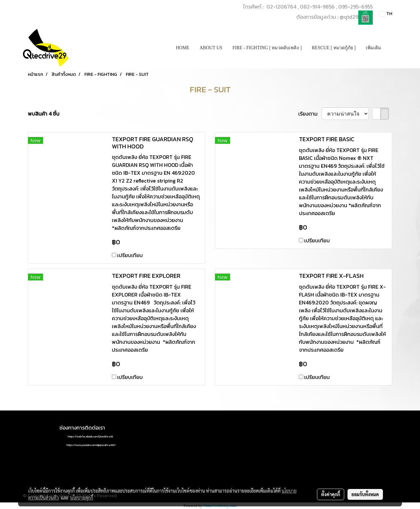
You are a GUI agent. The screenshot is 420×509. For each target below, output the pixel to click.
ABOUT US (211, 48)
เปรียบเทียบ (130, 255)
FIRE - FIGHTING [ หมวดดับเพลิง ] (267, 48)
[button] (392, 48)
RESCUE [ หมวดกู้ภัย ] (334, 48)
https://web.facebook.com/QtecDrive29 (90, 436)
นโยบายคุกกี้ (82, 498)
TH (386, 14)
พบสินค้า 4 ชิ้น (44, 114)
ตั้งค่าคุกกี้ (331, 494)
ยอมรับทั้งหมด (365, 494)
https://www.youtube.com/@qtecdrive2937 (91, 445)
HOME (183, 48)
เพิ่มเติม (373, 48)
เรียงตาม (310, 114)
